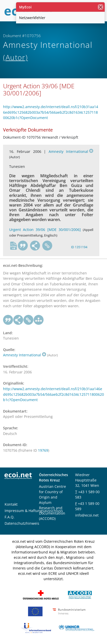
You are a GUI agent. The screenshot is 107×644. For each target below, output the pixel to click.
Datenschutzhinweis (22, 523)
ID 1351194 (79, 247)
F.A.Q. (10, 517)
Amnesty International (71, 151)
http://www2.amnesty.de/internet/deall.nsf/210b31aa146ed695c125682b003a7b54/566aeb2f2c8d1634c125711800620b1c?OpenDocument (51, 112)
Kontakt (11, 504)
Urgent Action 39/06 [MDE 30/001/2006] (45, 230)
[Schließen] (101, 7)
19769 (43, 450)
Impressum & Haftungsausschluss (34, 511)
